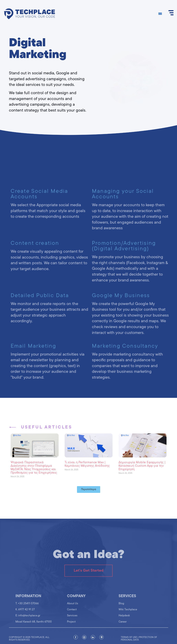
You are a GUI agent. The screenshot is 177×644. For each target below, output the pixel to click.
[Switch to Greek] (160, 14)
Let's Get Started (89, 577)
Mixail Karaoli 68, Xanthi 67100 (34, 625)
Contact (72, 613)
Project (71, 625)
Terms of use (129, 642)
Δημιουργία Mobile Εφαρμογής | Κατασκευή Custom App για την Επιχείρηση (142, 466)
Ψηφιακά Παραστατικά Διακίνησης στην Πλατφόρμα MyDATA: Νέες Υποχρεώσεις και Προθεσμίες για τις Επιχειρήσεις (34, 468)
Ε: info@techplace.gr (28, 619)
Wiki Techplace (128, 613)
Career (123, 625)
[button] (89, 489)
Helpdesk (124, 619)
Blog (121, 607)
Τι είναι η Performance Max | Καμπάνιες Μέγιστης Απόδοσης (87, 464)
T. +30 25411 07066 (27, 607)
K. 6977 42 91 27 (25, 613)
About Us (73, 607)
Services (72, 619)
